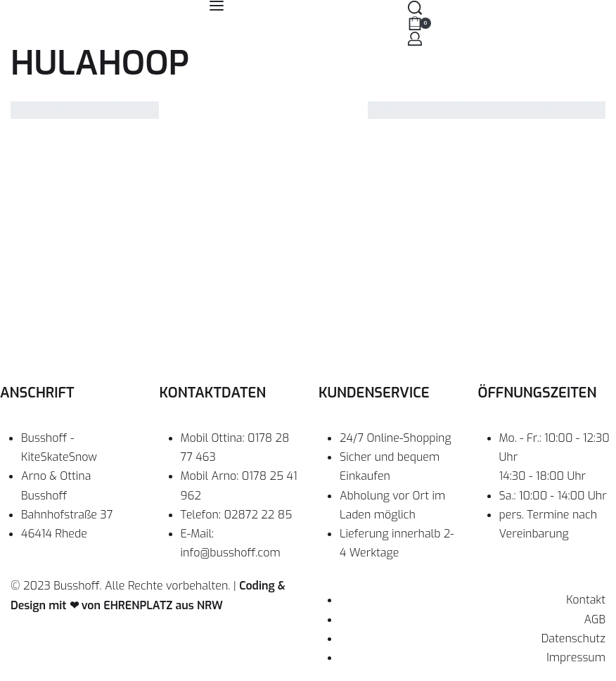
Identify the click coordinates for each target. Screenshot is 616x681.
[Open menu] (217, 6)
